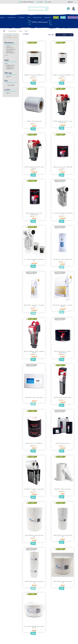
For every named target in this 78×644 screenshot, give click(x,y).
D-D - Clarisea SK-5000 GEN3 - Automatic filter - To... (63, 214)
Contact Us (49, 2)
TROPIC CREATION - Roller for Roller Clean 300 (63, 536)
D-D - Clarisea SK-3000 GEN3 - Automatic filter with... (34, 260)
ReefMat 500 (10, 69)
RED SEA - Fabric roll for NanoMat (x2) (34, 443)
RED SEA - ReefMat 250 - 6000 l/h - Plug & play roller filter (34, 352)
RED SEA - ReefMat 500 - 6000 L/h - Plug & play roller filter (63, 122)
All (7, 64)
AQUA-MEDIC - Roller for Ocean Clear (63, 489)
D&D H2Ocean (11, 53)
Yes (8, 93)
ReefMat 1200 (11, 65)
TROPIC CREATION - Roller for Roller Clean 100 (63, 582)
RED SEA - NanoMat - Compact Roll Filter (63, 398)
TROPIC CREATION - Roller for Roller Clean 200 (34, 536)
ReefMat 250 (10, 67)
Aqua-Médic (10, 51)
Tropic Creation (11, 49)
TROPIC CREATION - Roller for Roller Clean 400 (34, 582)
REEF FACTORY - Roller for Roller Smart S (34, 398)
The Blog (41, 2)
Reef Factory (10, 48)
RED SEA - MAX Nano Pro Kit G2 (63, 443)
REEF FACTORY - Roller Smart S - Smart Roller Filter (34, 306)
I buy (33, 83)
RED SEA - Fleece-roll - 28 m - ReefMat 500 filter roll (63, 168)
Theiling (9, 46)
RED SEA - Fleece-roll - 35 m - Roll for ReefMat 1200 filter (34, 214)
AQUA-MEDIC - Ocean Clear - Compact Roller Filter (34, 490)
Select (65, 35)
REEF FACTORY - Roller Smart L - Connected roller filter (63, 306)
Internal (9, 76)
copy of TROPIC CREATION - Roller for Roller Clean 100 (34, 627)
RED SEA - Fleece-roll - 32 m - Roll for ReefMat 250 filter (63, 352)
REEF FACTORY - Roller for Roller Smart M (63, 259)
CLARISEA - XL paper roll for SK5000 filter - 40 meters (63, 76)
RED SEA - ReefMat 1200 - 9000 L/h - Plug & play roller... (34, 168)
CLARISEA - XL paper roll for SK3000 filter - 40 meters (34, 76)
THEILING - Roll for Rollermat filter (34, 121)
